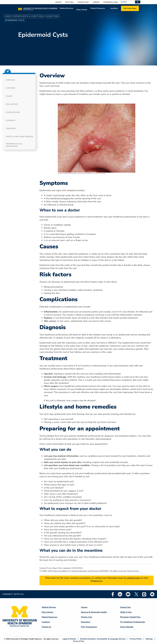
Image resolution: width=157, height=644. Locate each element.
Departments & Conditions (29, 16)
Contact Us (46, 627)
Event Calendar (127, 627)
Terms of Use (133, 571)
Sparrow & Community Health (94, 612)
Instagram (144, 594)
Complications (13, 112)
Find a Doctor (82, 10)
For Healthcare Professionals (133, 622)
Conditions (52, 16)
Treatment (11, 129)
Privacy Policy (136, 639)
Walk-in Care (126, 612)
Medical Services (66, 8)
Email (152, 594)
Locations (114, 8)
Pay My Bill (70, 2)
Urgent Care (125, 607)
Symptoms (11, 88)
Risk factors (12, 104)
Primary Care (87, 617)
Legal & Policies (69, 639)
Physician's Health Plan (130, 617)
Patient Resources (98, 8)
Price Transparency (89, 627)
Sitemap (149, 639)
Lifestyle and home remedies (20, 137)
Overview (10, 80)
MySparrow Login (111, 2)
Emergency (86, 622)
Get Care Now (130, 8)
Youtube (128, 594)
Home (8, 16)
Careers (96, 2)
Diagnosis (11, 120)
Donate (58, 2)
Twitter (136, 594)
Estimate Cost (83, 2)
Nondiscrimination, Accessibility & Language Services (103, 639)
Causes (9, 96)
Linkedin (120, 594)
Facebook (113, 594)
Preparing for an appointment (14, 145)
